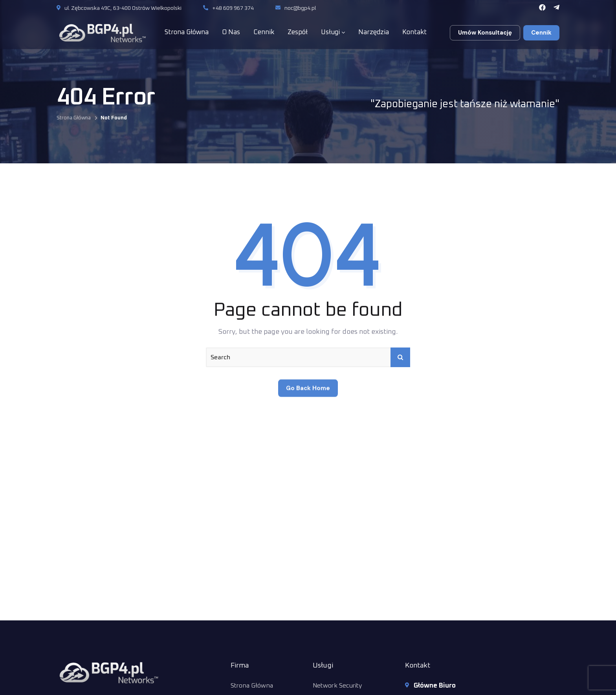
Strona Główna (74, 118)
